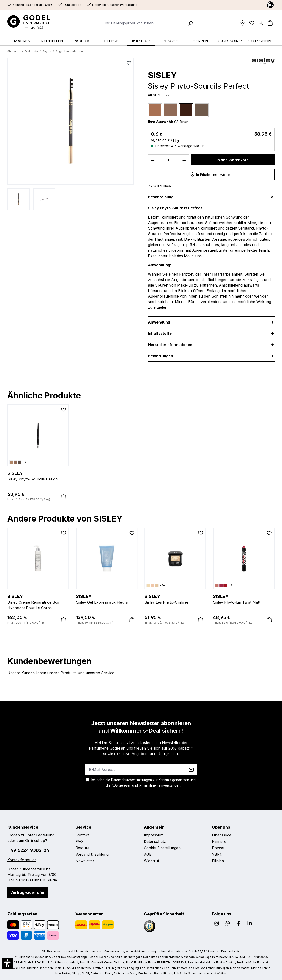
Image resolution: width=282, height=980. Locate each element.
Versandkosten (114, 951)
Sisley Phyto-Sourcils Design (38, 476)
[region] (71, 134)
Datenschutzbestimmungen (131, 780)
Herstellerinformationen (170, 345)
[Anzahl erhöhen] (184, 160)
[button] (8, 963)
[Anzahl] (168, 160)
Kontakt (82, 835)
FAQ (79, 841)
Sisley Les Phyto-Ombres (175, 599)
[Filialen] (243, 23)
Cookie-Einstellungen (162, 848)
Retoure (82, 848)
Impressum (154, 835)
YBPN (217, 854)
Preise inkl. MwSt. (160, 186)
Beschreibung (161, 197)
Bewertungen (161, 356)
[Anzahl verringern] (153, 160)
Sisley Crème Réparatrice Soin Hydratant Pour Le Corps (38, 602)
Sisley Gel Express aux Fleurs (107, 599)
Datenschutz (155, 841)
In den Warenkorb (233, 160)
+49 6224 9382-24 (28, 850)
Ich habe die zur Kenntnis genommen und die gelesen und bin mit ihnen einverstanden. (144, 783)
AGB (115, 785)
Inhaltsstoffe (160, 333)
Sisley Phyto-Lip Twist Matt (244, 599)
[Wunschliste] (252, 23)
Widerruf (152, 861)
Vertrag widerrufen (28, 892)
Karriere (219, 841)
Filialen (218, 861)
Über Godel (222, 835)
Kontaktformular (22, 860)
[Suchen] (189, 23)
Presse (218, 848)
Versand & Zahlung (92, 854)
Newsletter (85, 861)
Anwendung (159, 322)
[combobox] (145, 23)
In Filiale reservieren (211, 174)
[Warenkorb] (270, 23)
